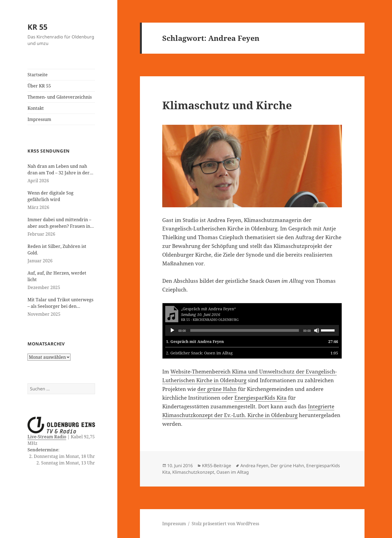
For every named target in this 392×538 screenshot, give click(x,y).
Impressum (39, 119)
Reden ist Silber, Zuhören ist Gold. (57, 250)
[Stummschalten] (317, 330)
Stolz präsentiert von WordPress (225, 524)
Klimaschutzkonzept (193, 472)
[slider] (245, 330)
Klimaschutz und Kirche (227, 105)
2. (199, 353)
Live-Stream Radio (47, 437)
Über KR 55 (39, 86)
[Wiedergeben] (172, 330)
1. (195, 341)
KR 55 (37, 27)
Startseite (38, 75)
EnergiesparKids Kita (261, 398)
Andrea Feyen (254, 466)
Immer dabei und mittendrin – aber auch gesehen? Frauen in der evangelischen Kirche (59, 223)
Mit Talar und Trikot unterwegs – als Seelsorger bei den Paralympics (60, 303)
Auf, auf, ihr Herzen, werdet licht (57, 276)
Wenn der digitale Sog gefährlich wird (50, 196)
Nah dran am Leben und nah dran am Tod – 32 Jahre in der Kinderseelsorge (59, 170)
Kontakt (36, 108)
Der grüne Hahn (287, 466)
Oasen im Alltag (233, 472)
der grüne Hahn (217, 389)
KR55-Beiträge (217, 466)
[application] (252, 330)
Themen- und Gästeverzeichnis (60, 97)
